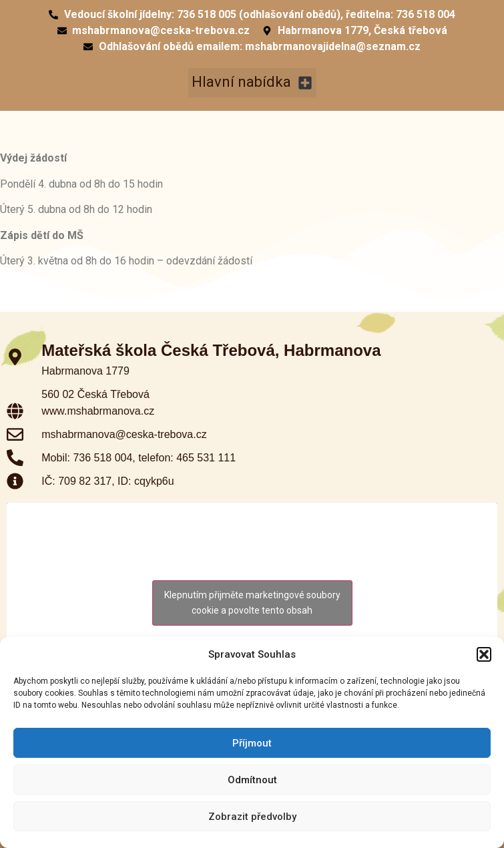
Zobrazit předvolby (252, 817)
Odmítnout (252, 780)
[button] (484, 654)
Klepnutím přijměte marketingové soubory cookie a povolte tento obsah (252, 603)
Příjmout (252, 743)
